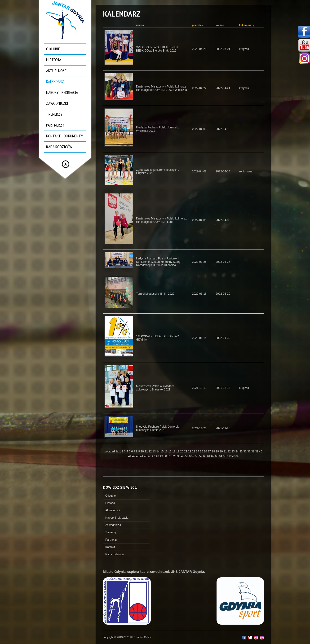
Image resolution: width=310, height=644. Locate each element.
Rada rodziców (59, 147)
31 (226, 451)
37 (249, 451)
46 (150, 456)
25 (202, 451)
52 (174, 456)
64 (221, 456)
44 (142, 456)
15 (162, 451)
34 (237, 451)
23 (194, 451)
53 (178, 456)
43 (138, 456)
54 (182, 456)
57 (193, 456)
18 (174, 451)
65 (225, 456)
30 (222, 451)
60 (205, 456)
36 (245, 451)
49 (162, 456)
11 (147, 451)
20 (182, 451)
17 (170, 451)
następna (233, 456)
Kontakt (110, 547)
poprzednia (112, 451)
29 (218, 451)
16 (166, 451)
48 (158, 456)
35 (241, 451)
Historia (54, 60)
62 (213, 456)
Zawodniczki (57, 103)
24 (198, 451)
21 (186, 451)
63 (217, 456)
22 (190, 451)
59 (201, 456)
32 (230, 451)
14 (158, 451)
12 (151, 451)
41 (130, 456)
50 (166, 456)
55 (185, 456)
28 (214, 451)
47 (154, 456)
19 (178, 451)
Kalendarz (55, 81)
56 (189, 456)
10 (143, 451)
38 (253, 451)
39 (257, 451)
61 (209, 456)
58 (197, 456)
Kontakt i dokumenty (64, 136)
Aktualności (57, 71)
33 (233, 451)
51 (170, 456)
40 (261, 451)
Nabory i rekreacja (62, 92)
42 (134, 456)
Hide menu (66, 164)
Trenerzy (54, 114)
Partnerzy (55, 125)
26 (206, 451)
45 (146, 456)
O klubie (53, 49)
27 (210, 451)
